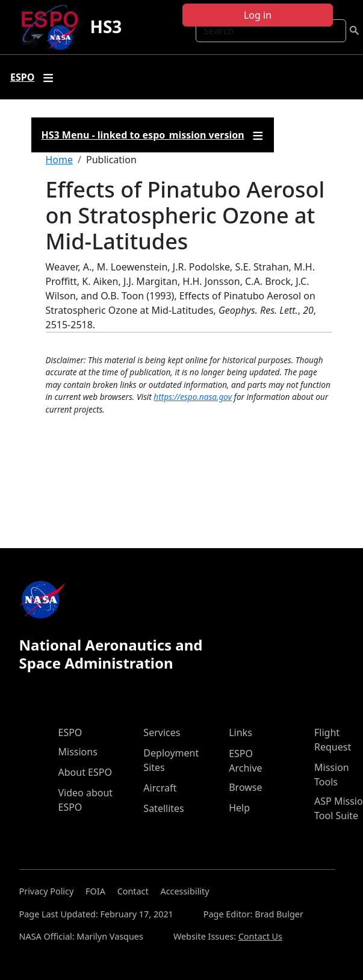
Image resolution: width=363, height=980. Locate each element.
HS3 (106, 27)
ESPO (70, 732)
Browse (245, 787)
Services (162, 732)
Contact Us (260, 936)
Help (239, 808)
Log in (258, 15)
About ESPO (85, 772)
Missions (78, 752)
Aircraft (160, 788)
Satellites (163, 808)
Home (60, 160)
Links (240, 732)
